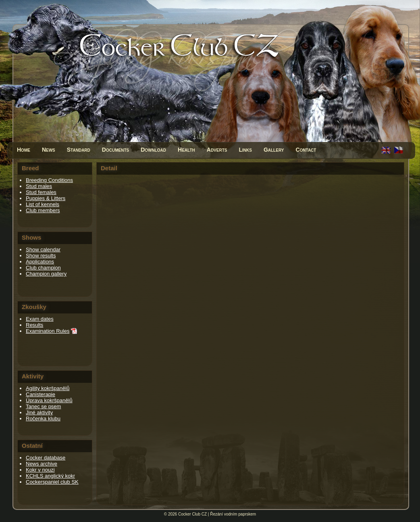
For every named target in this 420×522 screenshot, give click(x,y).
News (49, 150)
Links (245, 150)
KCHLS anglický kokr (50, 476)
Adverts (217, 150)
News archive (42, 464)
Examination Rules (48, 331)
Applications (40, 262)
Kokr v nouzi (40, 470)
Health (186, 150)
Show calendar (43, 250)
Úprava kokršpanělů (49, 400)
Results (34, 325)
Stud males (39, 186)
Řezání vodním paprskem (233, 514)
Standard (79, 150)
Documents (115, 150)
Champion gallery (46, 274)
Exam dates (40, 319)
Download (153, 150)
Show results (41, 256)
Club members (43, 210)
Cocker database (46, 458)
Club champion (43, 268)
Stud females (41, 192)
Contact (306, 150)
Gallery (274, 150)
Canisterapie (41, 394)
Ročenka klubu (43, 419)
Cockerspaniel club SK (52, 482)
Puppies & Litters (46, 198)
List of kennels (43, 204)
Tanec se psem (43, 406)
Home (24, 150)
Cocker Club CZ (192, 514)
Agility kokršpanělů (48, 388)
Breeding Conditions (49, 180)
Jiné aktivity (39, 412)
